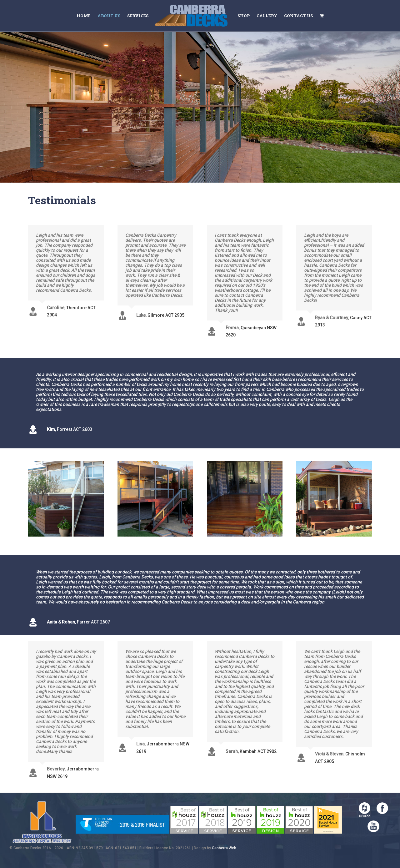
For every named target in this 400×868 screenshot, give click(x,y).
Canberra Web (224, 848)
